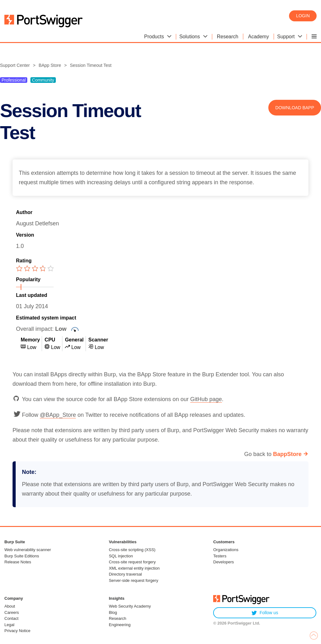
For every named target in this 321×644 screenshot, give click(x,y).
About (10, 606)
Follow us (265, 613)
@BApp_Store (58, 415)
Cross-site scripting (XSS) (132, 550)
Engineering (120, 625)
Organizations (226, 550)
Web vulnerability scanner (28, 550)
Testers (220, 556)
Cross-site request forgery (132, 562)
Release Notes (18, 562)
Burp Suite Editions (22, 556)
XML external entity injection (134, 568)
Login (303, 16)
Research (118, 618)
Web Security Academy (130, 606)
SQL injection (121, 556)
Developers (224, 562)
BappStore (287, 454)
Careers (12, 612)
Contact (11, 618)
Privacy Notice (17, 631)
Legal (9, 625)
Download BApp (295, 108)
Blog (113, 612)
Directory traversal (125, 574)
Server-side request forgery (134, 580)
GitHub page (206, 399)
